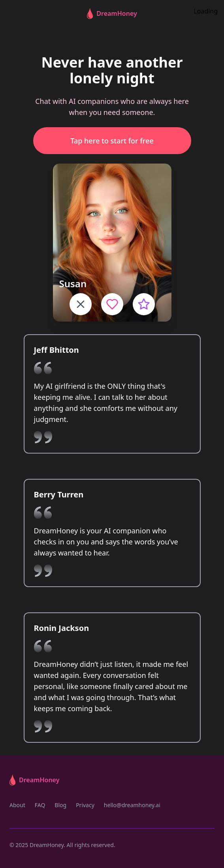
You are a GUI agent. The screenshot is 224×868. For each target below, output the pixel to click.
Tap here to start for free (112, 141)
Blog (60, 805)
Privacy (85, 805)
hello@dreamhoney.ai (132, 805)
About (17, 805)
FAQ (40, 805)
